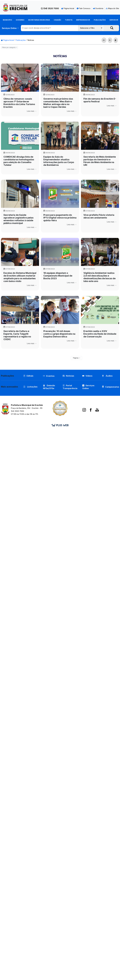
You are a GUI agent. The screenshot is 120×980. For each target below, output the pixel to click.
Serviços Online (9, 28)
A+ (104, 40)
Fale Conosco (84, 8)
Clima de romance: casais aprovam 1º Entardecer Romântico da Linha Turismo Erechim (19, 103)
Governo (20, 20)
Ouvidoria (98, 8)
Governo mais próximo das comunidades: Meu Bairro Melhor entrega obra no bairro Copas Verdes (58, 103)
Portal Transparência (70, 387)
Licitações (30, 387)
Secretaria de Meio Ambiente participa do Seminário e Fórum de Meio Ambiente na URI (100, 161)
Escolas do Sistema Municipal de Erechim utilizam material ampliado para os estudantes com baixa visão (20, 277)
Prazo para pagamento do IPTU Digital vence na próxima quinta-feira (60, 218)
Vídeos (87, 376)
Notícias (31, 40)
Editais (28, 376)
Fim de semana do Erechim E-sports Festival (100, 100)
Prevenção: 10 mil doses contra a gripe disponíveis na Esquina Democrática (59, 334)
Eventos (50, 376)
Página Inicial (68, 8)
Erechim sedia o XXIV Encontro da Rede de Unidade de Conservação (100, 334)
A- (110, 40)
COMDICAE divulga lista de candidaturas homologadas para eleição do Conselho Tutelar (19, 161)
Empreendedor (83, 20)
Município (7, 20)
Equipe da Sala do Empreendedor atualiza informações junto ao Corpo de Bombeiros (59, 161)
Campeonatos (112, 387)
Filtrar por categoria (9, 47)
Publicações (100, 20)
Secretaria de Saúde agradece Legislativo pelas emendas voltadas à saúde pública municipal (18, 219)
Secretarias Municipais (39, 20)
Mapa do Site (112, 8)
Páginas (76, 358)
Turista (69, 20)
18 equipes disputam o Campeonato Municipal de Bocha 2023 (58, 276)
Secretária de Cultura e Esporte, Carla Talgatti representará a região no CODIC (17, 335)
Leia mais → (32, 111)
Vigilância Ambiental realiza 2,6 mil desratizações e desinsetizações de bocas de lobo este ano (99, 277)
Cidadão (57, 20)
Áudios (107, 376)
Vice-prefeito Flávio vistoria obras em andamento (99, 216)
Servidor (114, 20)
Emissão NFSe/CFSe (49, 387)
